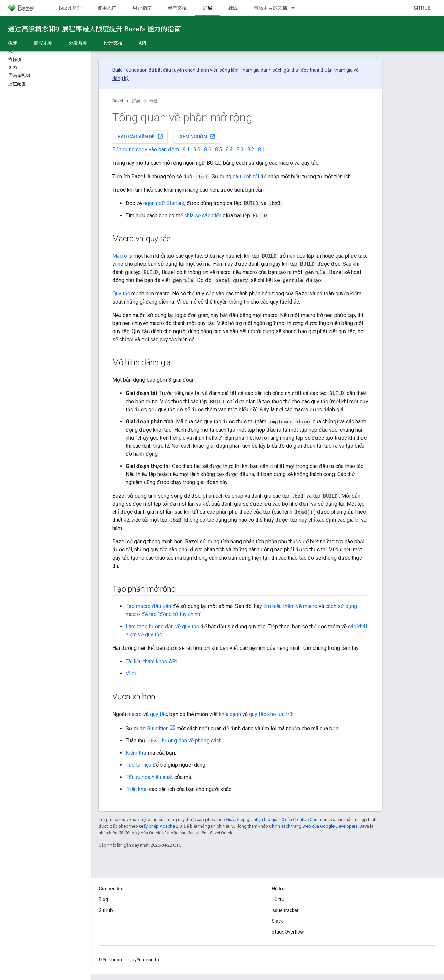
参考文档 (177, 8)
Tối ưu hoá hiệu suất (149, 777)
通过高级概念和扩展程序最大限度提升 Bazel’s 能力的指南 (94, 29)
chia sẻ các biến (203, 215)
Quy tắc (121, 294)
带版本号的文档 (271, 8)
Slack (277, 921)
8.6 (208, 149)
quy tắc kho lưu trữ (271, 714)
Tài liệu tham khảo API (152, 661)
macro (135, 714)
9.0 (197, 149)
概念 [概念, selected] (13, 43)
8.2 (251, 149)
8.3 (240, 149)
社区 (233, 8)
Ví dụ (132, 674)
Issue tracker (285, 910)
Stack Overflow (288, 932)
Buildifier (157, 729)
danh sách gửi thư (280, 70)
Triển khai (137, 789)
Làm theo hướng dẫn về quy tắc (162, 626)
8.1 (262, 149)
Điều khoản (110, 960)
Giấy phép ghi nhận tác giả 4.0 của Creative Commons (278, 819)
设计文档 (113, 43)
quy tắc (158, 714)
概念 (154, 101)
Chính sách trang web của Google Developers (313, 826)
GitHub (422, 8)
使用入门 (107, 8)
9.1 (186, 149)
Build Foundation (130, 70)
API (142, 43)
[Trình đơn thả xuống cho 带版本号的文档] (296, 8)
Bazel (118, 101)
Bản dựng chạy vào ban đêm (146, 149)
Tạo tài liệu (138, 765)
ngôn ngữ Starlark (164, 203)
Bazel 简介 (70, 8)
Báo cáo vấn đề (140, 136)
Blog (103, 899)
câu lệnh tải (246, 176)
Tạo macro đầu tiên (148, 606)
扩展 (136, 101)
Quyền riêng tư (144, 960)
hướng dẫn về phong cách (184, 741)
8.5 (218, 149)
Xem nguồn (198, 136)
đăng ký (120, 78)
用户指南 (142, 8)
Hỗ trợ (278, 899)
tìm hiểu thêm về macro (290, 606)
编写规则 (43, 43)
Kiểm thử (136, 753)
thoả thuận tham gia (331, 70)
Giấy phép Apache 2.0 (160, 826)
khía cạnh (230, 714)
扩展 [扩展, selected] (208, 8)
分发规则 (78, 43)
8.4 (229, 149)
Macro (120, 256)
